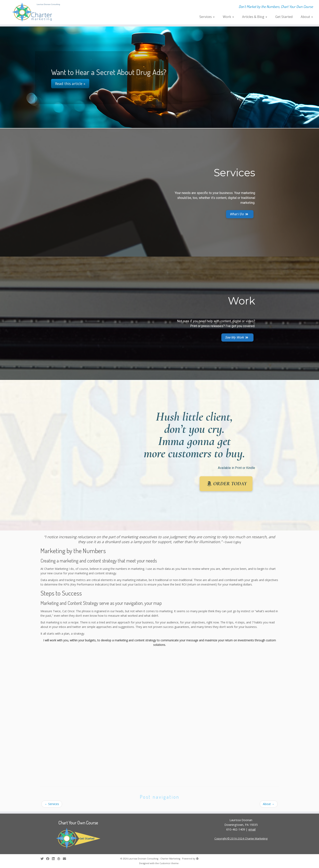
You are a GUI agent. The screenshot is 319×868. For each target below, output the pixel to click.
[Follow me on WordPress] (60, 859)
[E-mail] (66, 859)
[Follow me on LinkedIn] (55, 859)
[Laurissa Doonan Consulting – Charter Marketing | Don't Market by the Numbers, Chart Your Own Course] (37, 12)
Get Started (284, 17)
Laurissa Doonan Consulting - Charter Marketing (154, 859)
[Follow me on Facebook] (49, 859)
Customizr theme (169, 863)
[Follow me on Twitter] (43, 859)
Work (228, 17)
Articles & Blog (255, 17)
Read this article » (70, 84)
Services (207, 17)
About (307, 17)
